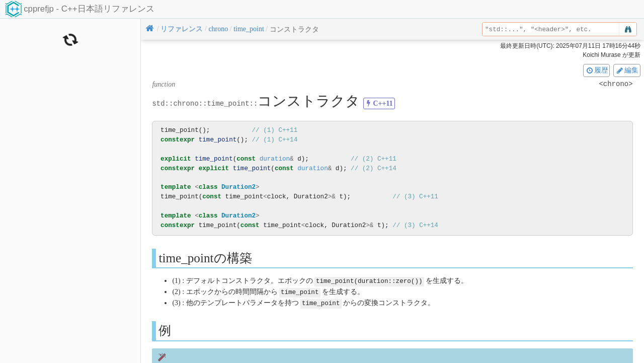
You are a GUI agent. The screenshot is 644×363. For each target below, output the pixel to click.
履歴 (597, 70)
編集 (627, 70)
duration (275, 159)
